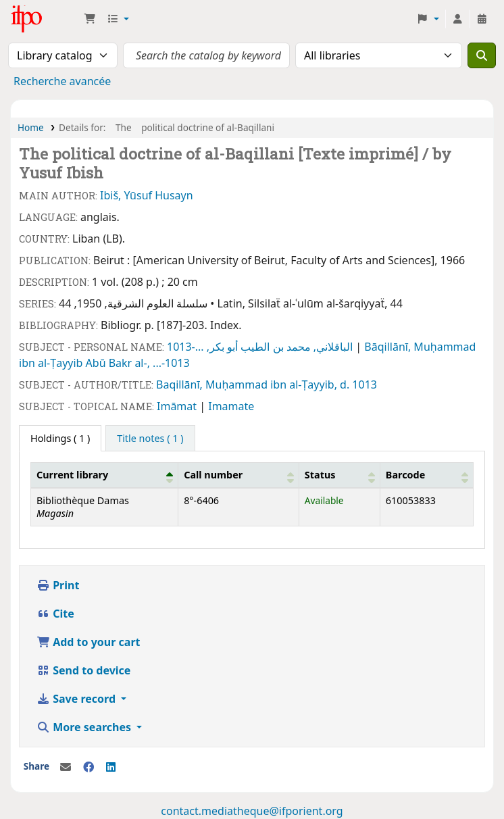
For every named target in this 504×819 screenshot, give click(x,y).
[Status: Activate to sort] (339, 475)
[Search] (482, 55)
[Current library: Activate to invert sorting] (105, 475)
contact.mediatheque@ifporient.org (252, 811)
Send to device (83, 670)
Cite (55, 614)
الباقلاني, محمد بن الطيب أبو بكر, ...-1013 (261, 347)
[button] (90, 19)
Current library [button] (72, 475)
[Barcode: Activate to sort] (426, 475)
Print (58, 585)
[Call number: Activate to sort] (239, 475)
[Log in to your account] (457, 19)
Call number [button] (213, 475)
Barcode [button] (405, 475)
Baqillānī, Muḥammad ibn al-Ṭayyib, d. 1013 (267, 384)
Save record (77, 699)
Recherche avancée (62, 81)
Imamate (231, 406)
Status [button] (320, 475)
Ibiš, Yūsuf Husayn (147, 195)
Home (31, 127)
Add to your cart (89, 642)
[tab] (150, 439)
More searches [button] (85, 727)
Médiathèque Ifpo (45, 19)
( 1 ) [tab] (60, 438)
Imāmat (178, 406)
